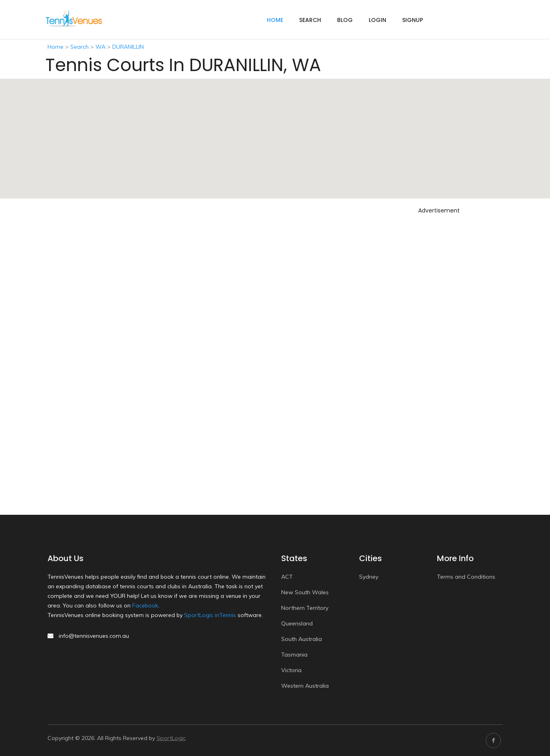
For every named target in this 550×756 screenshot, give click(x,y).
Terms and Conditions (466, 577)
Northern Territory (305, 608)
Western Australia (305, 686)
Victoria (291, 670)
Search (310, 20)
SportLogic (171, 738)
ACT (287, 577)
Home (56, 47)
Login (377, 20)
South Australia (302, 639)
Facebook (145, 605)
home (275, 20)
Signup (413, 20)
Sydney (369, 577)
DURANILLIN (128, 47)
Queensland (297, 623)
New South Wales (305, 592)
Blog (345, 20)
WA (100, 47)
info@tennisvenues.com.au (94, 636)
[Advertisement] (439, 337)
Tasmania (294, 655)
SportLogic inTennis (210, 615)
